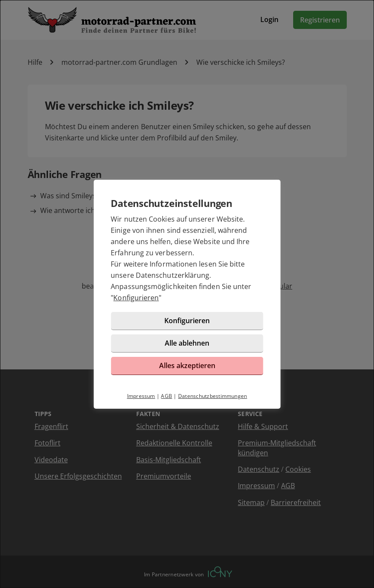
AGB (166, 396)
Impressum (141, 396)
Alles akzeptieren (187, 366)
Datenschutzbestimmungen (213, 396)
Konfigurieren (136, 298)
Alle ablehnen (187, 343)
